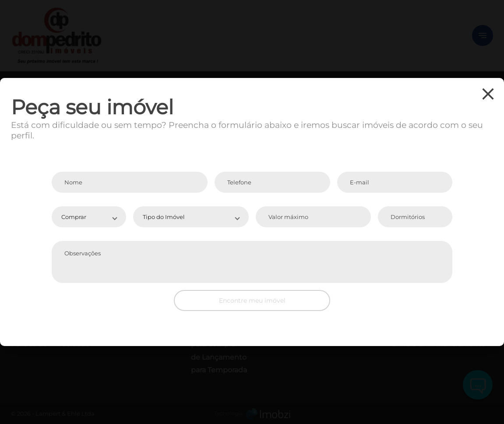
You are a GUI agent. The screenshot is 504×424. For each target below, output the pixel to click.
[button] (89, 217)
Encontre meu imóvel (252, 300)
